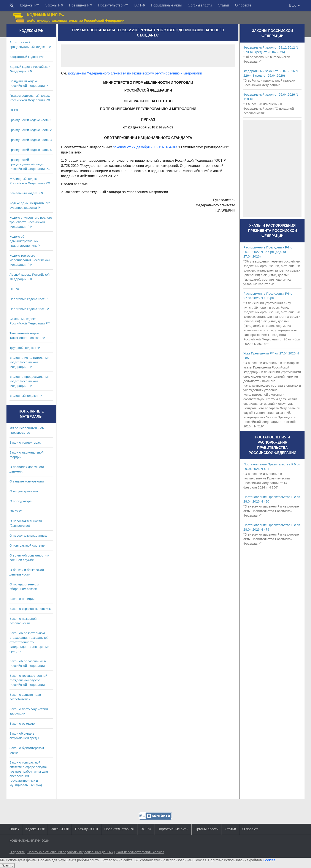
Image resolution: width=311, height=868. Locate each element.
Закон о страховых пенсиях (30, 609)
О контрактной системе (27, 545)
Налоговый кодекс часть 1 (29, 299)
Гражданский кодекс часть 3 (31, 140)
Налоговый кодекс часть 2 (29, 309)
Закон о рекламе (22, 723)
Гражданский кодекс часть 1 (31, 120)
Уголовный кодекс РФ (26, 396)
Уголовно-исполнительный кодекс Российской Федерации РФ (29, 362)
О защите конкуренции (27, 481)
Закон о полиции (22, 599)
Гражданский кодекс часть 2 (31, 130)
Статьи (223, 5)
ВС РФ (140, 5)
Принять (7, 866)
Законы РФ (54, 5)
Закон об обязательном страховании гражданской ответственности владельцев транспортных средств (29, 642)
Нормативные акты (166, 5)
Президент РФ (81, 5)
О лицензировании (24, 491)
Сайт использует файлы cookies (140, 852)
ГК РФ (14, 110)
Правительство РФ (113, 5)
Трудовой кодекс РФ (25, 348)
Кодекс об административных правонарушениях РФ (26, 241)
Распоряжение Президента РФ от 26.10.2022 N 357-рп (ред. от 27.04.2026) (269, 252)
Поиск (14, 829)
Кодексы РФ (30, 5)
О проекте (243, 5)
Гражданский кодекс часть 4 (31, 150)
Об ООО (16, 511)
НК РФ (14, 289)
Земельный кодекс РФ (26, 193)
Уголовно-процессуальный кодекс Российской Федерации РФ (29, 381)
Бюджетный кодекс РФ (26, 57)
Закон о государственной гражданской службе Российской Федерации (28, 680)
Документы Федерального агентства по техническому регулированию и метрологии (135, 73)
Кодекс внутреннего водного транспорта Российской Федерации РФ (31, 222)
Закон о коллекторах (25, 442)
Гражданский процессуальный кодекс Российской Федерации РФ (30, 164)
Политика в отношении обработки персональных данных (70, 852)
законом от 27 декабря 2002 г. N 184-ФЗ (145, 147)
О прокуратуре (21, 501)
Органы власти (200, 5)
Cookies (269, 860)
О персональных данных (28, 535)
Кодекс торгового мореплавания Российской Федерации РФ (30, 260)
